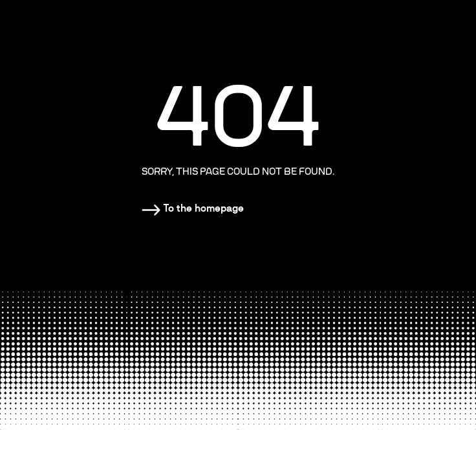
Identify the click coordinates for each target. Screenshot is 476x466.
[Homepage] (193, 208)
